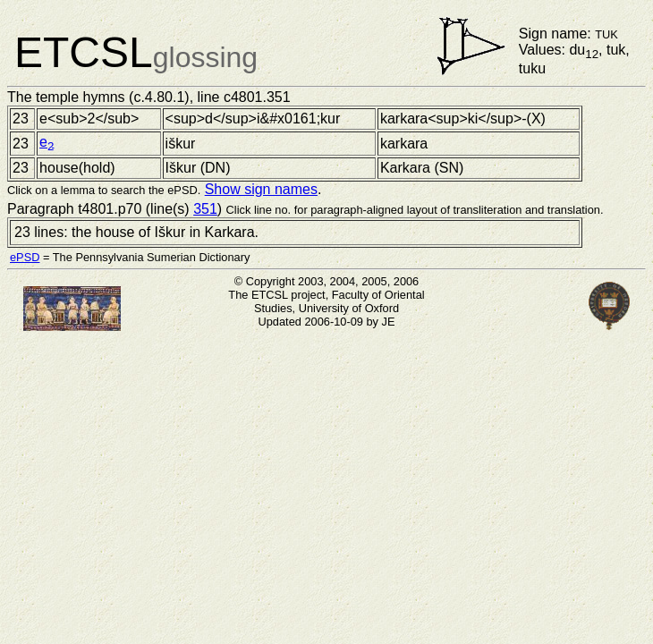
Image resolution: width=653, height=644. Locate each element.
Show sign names (261, 189)
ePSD (25, 257)
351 (205, 209)
